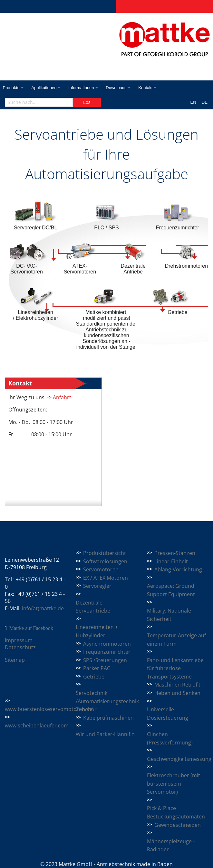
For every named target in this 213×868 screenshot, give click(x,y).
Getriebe (94, 677)
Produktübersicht (105, 553)
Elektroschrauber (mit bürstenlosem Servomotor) (174, 784)
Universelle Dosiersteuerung (168, 714)
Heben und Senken (177, 693)
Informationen (86, 88)
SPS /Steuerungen (105, 660)
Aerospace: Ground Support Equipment (171, 590)
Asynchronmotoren (107, 644)
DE (205, 102)
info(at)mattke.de (43, 608)
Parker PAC (97, 668)
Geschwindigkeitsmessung (179, 759)
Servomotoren (101, 569)
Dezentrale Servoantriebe (93, 607)
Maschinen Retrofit (177, 685)
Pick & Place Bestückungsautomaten (176, 812)
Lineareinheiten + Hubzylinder (97, 631)
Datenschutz (20, 647)
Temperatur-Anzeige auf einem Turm (176, 640)
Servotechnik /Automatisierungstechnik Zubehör (107, 701)
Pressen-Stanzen (175, 553)
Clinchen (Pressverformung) (170, 738)
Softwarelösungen (105, 561)
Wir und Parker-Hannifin (105, 734)
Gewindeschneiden (178, 825)
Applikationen (46, 88)
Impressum (19, 640)
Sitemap (15, 660)
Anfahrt (61, 397)
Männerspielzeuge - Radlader (171, 845)
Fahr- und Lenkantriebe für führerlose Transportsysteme (175, 668)
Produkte (11, 88)
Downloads (123, 88)
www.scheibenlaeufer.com (37, 725)
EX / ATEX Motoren (106, 578)
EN (193, 102)
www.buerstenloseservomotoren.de (49, 709)
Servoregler (97, 586)
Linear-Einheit (171, 561)
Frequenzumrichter (107, 652)
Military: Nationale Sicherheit (169, 615)
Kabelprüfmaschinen (108, 718)
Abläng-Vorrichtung (178, 569)
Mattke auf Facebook (31, 628)
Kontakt (154, 88)
